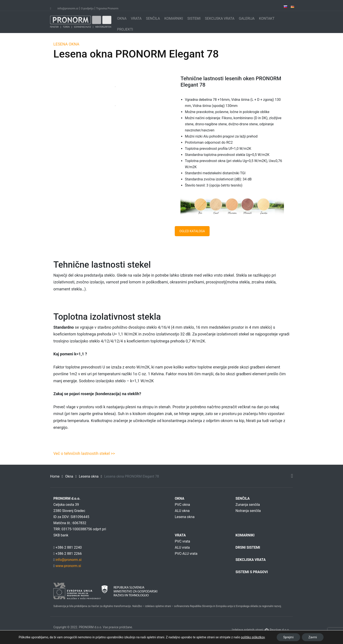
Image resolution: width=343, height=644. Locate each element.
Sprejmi (288, 637)
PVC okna (182, 505)
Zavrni (313, 637)
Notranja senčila (248, 511)
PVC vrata (182, 541)
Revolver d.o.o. (280, 630)
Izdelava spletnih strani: (248, 630)
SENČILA (153, 18)
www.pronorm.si (68, 566)
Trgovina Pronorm (107, 8)
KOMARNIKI (174, 18)
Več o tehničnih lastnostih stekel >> (84, 453)
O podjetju (87, 8)
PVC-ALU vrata (186, 554)
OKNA (122, 18)
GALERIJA (247, 18)
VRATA (136, 18)
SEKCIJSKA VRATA (220, 18)
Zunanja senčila (248, 505)
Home (55, 476)
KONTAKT (267, 18)
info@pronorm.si (68, 8)
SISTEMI (194, 18)
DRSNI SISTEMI (248, 547)
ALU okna (182, 511)
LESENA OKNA (66, 44)
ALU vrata (182, 547)
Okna (69, 476)
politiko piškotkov (253, 637)
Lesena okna (89, 476)
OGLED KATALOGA (192, 231)
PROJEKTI (125, 29)
